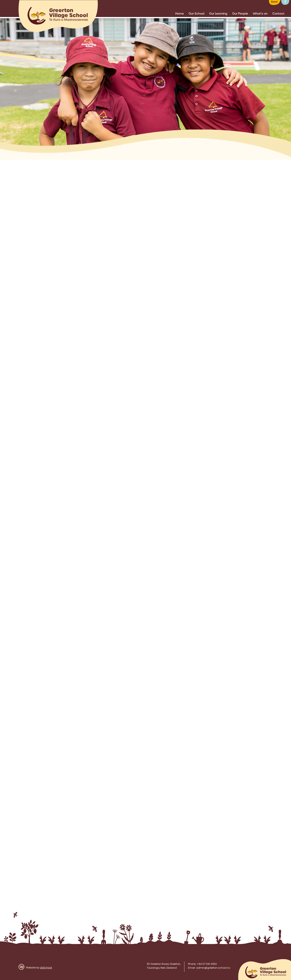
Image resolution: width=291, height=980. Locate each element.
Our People (240, 14)
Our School (196, 14)
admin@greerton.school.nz (213, 968)
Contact (278, 14)
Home (180, 14)
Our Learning (218, 14)
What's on (260, 14)
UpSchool (46, 968)
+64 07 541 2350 (207, 964)
